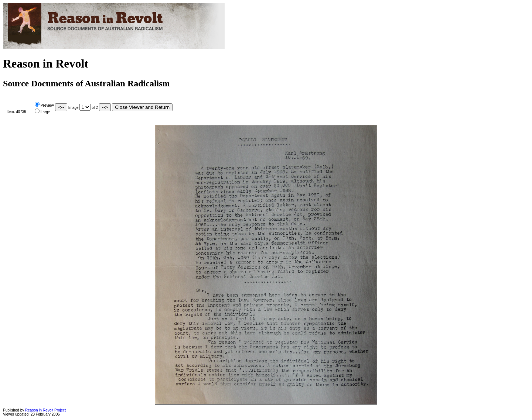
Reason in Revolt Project (45, 410)
